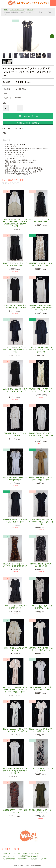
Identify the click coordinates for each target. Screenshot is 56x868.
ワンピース (30, 10)
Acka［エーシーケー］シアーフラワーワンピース (41, 220)
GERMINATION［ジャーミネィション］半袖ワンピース (41, 688)
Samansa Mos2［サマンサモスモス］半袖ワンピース (15, 521)
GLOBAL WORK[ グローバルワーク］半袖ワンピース (41, 649)
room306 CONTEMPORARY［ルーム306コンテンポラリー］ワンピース (41, 308)
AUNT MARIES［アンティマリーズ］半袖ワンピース (41, 479)
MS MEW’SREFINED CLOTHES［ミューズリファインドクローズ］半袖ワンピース (15, 690)
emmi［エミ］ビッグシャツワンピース (15, 649)
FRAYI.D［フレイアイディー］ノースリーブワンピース (41, 390)
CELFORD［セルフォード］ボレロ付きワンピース (15, 479)
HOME (6, 10)
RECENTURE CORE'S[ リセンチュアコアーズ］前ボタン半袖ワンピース (15, 771)
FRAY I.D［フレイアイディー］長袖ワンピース (41, 607)
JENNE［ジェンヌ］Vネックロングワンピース (15, 607)
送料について (23, 859)
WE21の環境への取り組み (32, 854)
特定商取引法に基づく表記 (29, 856)
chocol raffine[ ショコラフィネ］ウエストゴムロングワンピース (41, 522)
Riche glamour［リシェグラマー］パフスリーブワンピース (15, 730)
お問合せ (44, 859)
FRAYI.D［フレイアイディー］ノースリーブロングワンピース (15, 565)
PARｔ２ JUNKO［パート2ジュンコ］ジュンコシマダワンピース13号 (41, 350)
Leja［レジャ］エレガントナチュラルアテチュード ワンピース (15, 391)
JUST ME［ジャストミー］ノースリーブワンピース (41, 264)
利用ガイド (7, 854)
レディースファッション (17, 10)
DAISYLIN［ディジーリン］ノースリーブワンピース (15, 264)
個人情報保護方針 (9, 859)
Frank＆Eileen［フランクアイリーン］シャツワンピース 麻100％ (41, 436)
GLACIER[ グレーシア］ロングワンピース (15, 434)
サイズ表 (17, 854)
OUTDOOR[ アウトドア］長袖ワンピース (15, 811)
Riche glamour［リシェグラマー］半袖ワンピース (41, 730)
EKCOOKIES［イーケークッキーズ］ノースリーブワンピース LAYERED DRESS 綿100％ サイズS (15, 223)
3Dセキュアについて (10, 856)
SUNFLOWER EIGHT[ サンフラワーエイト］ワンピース (15, 306)
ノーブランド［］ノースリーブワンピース (41, 770)
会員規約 (34, 859)
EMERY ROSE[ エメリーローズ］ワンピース (41, 811)
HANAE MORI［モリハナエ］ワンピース (41, 565)
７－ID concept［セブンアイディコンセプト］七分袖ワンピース (15, 350)
